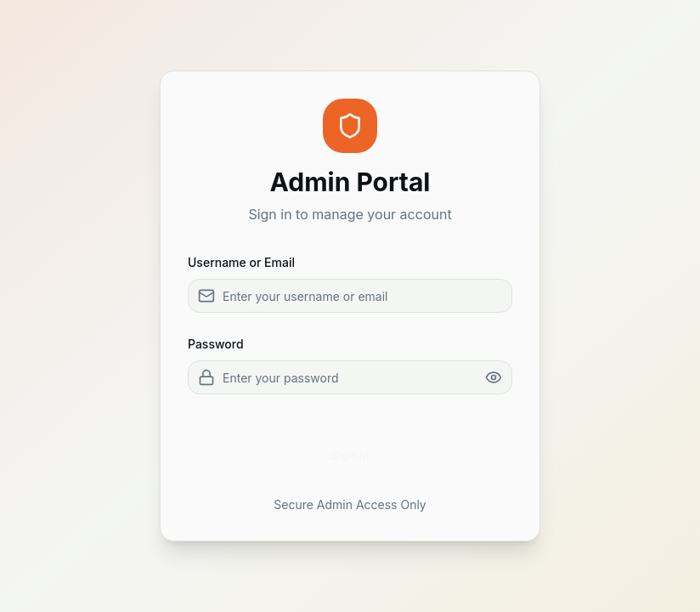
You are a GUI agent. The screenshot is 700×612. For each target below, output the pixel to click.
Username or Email (241, 262)
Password (216, 344)
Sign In (350, 455)
